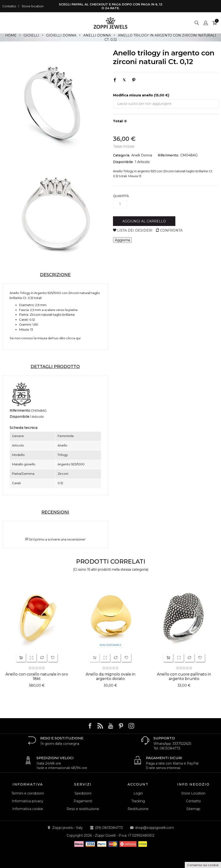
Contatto (9, 6)
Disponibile (20, 417)
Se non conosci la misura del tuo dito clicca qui (45, 338)
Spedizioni (83, 793)
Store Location (193, 793)
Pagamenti (83, 801)
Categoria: (121, 155)
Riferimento (20, 410)
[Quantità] (120, 204)
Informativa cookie (28, 809)
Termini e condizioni (28, 793)
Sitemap (193, 809)
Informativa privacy (28, 801)
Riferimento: (168, 155)
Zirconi (74, 293)
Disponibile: (123, 162)
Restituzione (138, 809)
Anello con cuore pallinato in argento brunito (184, 676)
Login (138, 793)
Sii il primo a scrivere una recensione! (55, 539)
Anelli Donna (142, 155)
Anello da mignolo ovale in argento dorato (110, 676)
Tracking (138, 801)
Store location (33, 6)
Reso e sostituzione (83, 809)
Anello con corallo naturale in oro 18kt (37, 676)
